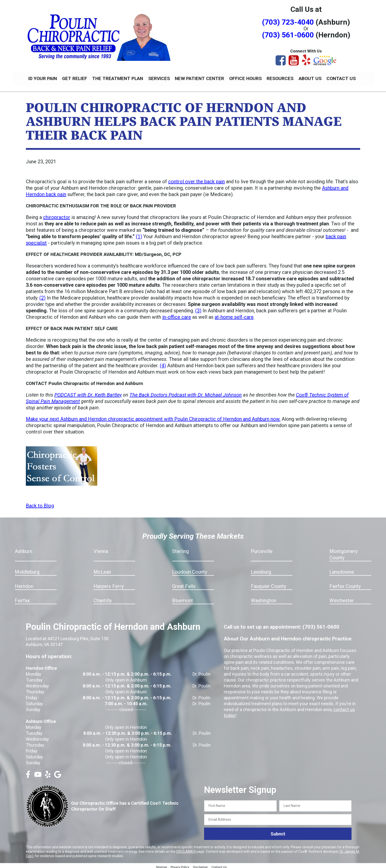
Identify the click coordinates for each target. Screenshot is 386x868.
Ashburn (24, 549)
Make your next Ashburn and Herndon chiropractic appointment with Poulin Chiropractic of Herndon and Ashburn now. (153, 416)
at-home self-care (234, 314)
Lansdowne (342, 569)
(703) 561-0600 (288, 35)
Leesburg (261, 569)
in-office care (177, 314)
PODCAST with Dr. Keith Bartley (88, 392)
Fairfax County (345, 584)
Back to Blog (40, 503)
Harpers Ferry (109, 584)
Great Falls (184, 584)
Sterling (180, 549)
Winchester (342, 598)
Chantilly (103, 598)
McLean (102, 569)
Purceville (262, 549)
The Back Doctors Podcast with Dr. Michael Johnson (186, 392)
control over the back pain (196, 179)
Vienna (101, 549)
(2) (42, 295)
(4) (163, 363)
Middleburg (27, 569)
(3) (198, 308)
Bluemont (183, 598)
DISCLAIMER (186, 849)
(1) (139, 234)
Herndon (24, 584)
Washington (264, 598)
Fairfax (22, 598)
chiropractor (57, 215)
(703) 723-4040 (288, 22)
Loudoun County (190, 569)
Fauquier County (268, 584)
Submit (278, 831)
